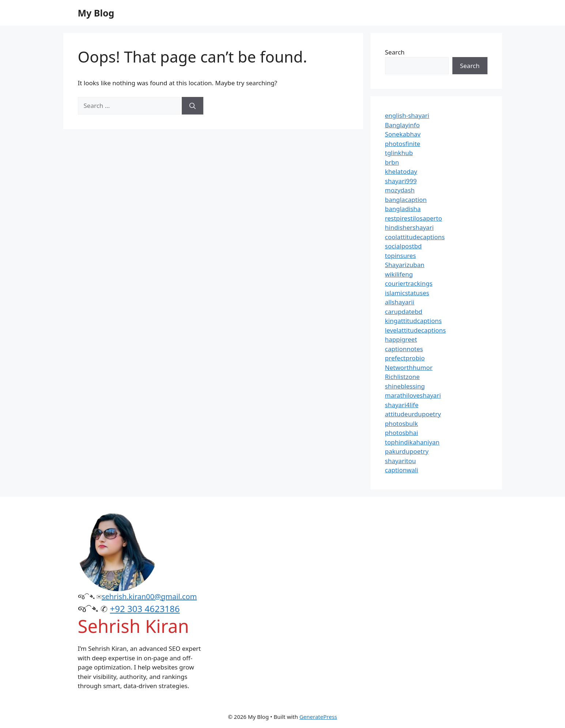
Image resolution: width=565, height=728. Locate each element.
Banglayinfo (402, 125)
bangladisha (403, 209)
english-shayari (407, 115)
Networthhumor (409, 367)
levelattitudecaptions (416, 330)
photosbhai (402, 433)
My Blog (96, 13)
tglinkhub (399, 153)
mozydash (400, 190)
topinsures (401, 256)
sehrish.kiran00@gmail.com (149, 596)
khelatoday (401, 171)
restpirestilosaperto (414, 218)
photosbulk (402, 423)
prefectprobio (405, 358)
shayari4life (402, 405)
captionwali (402, 470)
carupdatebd (404, 312)
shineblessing (405, 386)
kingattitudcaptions (413, 321)
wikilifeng (399, 274)
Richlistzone (402, 377)
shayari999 (401, 181)
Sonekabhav (403, 134)
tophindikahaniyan (412, 442)
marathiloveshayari (413, 395)
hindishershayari (409, 227)
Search (395, 52)
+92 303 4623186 (145, 609)
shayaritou (401, 461)
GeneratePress (318, 717)
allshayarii (400, 302)
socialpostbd (404, 246)
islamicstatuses (407, 293)
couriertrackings (409, 283)
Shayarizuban (405, 265)
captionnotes (404, 349)
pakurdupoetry (407, 451)
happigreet (401, 339)
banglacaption (406, 200)
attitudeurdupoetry (413, 414)
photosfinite (403, 144)
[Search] (193, 106)
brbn (392, 162)
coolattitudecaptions (415, 237)
